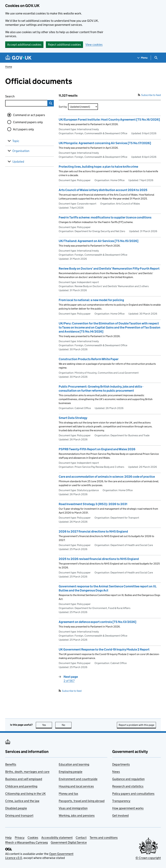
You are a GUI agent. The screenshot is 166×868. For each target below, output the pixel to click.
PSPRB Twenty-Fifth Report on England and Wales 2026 (97, 449)
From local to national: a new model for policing (91, 300)
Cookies (33, 838)
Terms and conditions (104, 838)
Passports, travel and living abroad (82, 801)
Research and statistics (128, 786)
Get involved (120, 815)
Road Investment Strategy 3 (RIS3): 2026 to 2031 (93, 504)
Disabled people (16, 808)
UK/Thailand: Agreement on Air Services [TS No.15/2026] (99, 241)
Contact (81, 838)
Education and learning (74, 764)
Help (8, 838)
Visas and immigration (73, 808)
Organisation (21, 151)
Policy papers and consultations (133, 794)
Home (9, 67)
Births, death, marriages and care (27, 772)
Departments (121, 764)
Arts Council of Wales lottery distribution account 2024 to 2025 (103, 190)
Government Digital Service (69, 842)
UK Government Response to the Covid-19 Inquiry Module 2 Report (104, 649)
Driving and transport (19, 815)
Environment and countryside (78, 779)
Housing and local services (76, 786)
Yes (47, 725)
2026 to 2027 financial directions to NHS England (93, 531)
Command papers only (28, 122)
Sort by (63, 107)
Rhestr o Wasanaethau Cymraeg (26, 842)
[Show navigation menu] (142, 58)
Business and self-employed (24, 779)
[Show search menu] (156, 58)
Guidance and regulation (128, 779)
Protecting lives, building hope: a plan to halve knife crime (98, 167)
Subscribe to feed (149, 95)
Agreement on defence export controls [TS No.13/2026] (98, 622)
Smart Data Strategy (73, 418)
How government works (128, 808)
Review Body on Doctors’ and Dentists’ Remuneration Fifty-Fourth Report (109, 269)
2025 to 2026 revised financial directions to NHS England (99, 559)
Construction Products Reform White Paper (89, 359)
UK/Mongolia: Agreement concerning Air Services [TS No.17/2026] (105, 143)
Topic (16, 141)
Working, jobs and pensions (77, 815)
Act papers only (23, 129)
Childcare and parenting (21, 786)
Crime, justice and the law (22, 801)
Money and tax (68, 794)
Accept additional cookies (24, 45)
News (116, 772)
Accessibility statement (57, 838)
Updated (18, 162)
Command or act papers (29, 115)
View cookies (94, 45)
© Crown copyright (148, 858)
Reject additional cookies (64, 45)
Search (22, 96)
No (67, 725)
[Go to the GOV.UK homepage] (18, 58)
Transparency (121, 801)
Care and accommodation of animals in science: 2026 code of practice (107, 477)
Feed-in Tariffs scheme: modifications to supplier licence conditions (105, 217)
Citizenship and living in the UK (25, 794)
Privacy (20, 838)
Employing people (71, 772)
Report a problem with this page (136, 725)
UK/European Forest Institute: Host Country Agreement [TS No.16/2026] (109, 120)
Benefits (11, 764)
